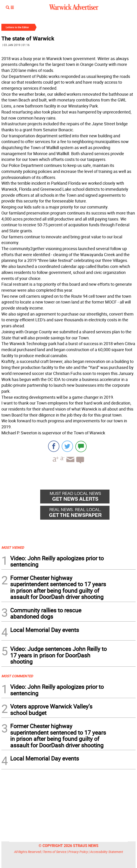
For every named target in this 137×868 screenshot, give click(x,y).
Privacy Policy (78, 852)
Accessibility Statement (107, 852)
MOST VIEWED (13, 547)
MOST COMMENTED (17, 676)
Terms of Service (55, 852)
